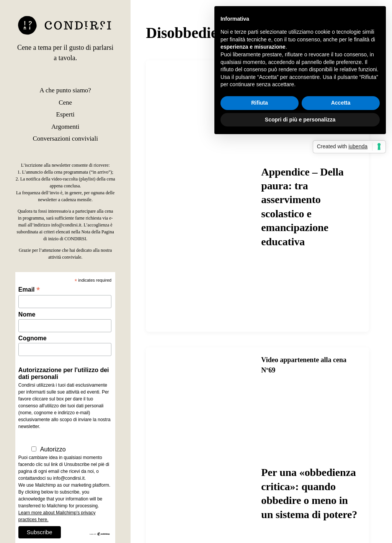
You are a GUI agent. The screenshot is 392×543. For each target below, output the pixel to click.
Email (29, 290)
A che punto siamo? (65, 90)
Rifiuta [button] (260, 103)
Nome (27, 314)
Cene (65, 103)
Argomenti (65, 127)
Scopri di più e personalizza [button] (300, 120)
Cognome (33, 338)
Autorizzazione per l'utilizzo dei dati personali (64, 373)
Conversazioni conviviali (65, 139)
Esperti (65, 114)
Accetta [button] (341, 103)
